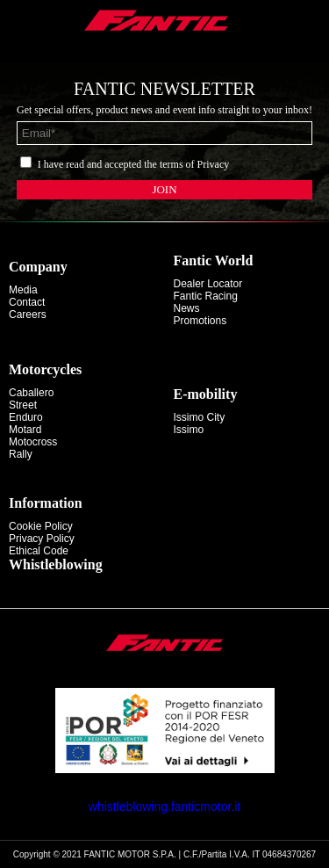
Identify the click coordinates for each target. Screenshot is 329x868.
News (187, 308)
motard (25, 430)
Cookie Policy (41, 526)
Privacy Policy (42, 539)
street (23, 405)
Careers (28, 315)
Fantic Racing (206, 296)
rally (21, 454)
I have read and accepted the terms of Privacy (134, 164)
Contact (27, 302)
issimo (189, 430)
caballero (31, 393)
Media (23, 290)
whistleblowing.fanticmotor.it (165, 807)
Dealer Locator (208, 284)
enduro (26, 417)
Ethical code (39, 551)
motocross (33, 442)
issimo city (200, 417)
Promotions (200, 321)
